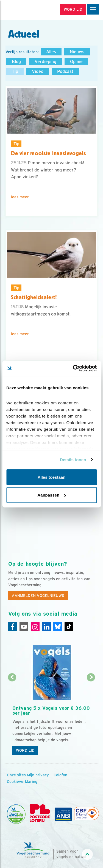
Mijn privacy (38, 775)
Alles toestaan (52, 477)
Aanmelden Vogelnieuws (38, 596)
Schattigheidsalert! (34, 297)
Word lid (25, 750)
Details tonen (73, 460)
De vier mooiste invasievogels (48, 153)
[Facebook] (13, 627)
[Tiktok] (69, 627)
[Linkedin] (46, 627)
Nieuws (77, 52)
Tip (15, 71)
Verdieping (45, 62)
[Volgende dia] (91, 718)
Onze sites (16, 775)
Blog (16, 62)
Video (38, 71)
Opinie (76, 62)
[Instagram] (35, 627)
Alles (51, 52)
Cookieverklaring (22, 782)
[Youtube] (24, 627)
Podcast (65, 71)
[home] (27, 10)
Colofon (60, 775)
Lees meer (20, 197)
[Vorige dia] (12, 718)
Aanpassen (52, 495)
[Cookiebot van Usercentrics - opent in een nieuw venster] (73, 368)
